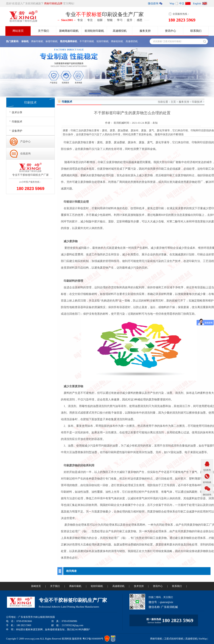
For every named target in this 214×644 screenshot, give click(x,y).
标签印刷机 (52, 41)
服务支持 (145, 31)
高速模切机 (120, 31)
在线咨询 (25, 154)
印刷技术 (197, 102)
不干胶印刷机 (87, 41)
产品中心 (25, 142)
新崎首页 (36, 586)
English (197, 3)
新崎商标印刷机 (69, 31)
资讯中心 (171, 31)
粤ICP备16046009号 (93, 639)
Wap (172, 3)
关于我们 (43, 31)
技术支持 (139, 586)
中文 (182, 3)
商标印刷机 (37, 41)
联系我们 (196, 31)
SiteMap (203, 639)
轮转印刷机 (103, 41)
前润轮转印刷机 (94, 31)
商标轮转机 (117, 41)
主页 (173, 102)
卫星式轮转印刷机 (174, 639)
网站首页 (18, 31)
